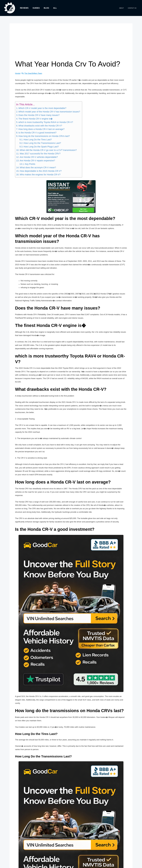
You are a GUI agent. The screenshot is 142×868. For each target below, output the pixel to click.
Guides (35, 8)
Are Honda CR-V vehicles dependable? (39, 157)
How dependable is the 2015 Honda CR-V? (41, 171)
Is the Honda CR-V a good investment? (37, 133)
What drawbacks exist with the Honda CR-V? (40, 126)
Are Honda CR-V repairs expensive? (37, 161)
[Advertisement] (71, 44)
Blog (45, 8)
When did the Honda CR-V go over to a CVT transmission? (48, 150)
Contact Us (133, 8)
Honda (18, 73)
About (124, 8)
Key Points (30, 164)
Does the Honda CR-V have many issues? (39, 115)
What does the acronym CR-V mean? (38, 168)
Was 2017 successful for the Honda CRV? (40, 154)
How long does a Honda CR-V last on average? (41, 129)
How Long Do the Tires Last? (38, 140)
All (54, 8)
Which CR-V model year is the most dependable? (42, 108)
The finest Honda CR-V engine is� (35, 119)
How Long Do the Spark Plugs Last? (41, 147)
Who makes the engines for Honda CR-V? (40, 175)
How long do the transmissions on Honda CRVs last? (44, 136)
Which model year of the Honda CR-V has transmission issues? (49, 112)
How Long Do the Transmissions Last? (42, 143)
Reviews (24, 8)
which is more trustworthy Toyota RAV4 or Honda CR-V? (46, 122)
